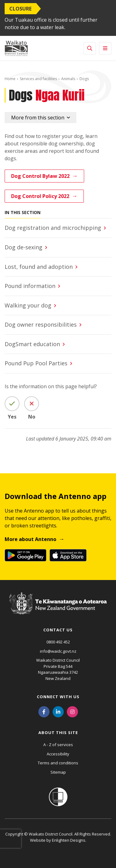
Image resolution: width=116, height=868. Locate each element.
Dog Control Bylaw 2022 (40, 176)
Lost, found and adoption (39, 267)
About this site (58, 733)
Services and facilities (38, 79)
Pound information (30, 286)
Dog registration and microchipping (53, 228)
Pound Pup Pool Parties (36, 363)
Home (10, 79)
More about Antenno (30, 539)
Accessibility (58, 754)
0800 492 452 (58, 642)
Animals (68, 79)
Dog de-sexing (24, 247)
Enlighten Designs (69, 840)
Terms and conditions (58, 763)
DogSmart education (32, 344)
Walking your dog (29, 305)
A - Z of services (58, 745)
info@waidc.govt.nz (58, 651)
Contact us (58, 630)
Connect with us (58, 697)
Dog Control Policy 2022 (40, 196)
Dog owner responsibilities (41, 324)
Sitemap (58, 772)
